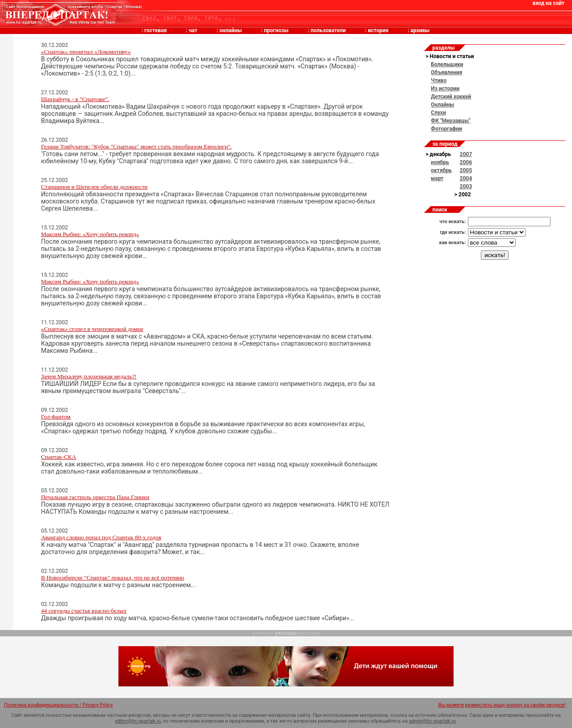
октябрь (441, 170)
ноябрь (440, 162)
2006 (466, 162)
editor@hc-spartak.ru (138, 721)
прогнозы (276, 30)
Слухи (438, 113)
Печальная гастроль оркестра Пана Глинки (95, 497)
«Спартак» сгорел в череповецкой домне (92, 329)
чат (193, 30)
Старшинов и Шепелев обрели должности (94, 187)
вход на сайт (549, 3)
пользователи (328, 30)
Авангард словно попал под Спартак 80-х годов (101, 537)
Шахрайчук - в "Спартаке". (75, 99)
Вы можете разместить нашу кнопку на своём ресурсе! (502, 705)
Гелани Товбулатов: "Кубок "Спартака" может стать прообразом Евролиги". (137, 146)
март (437, 178)
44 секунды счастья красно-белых (84, 611)
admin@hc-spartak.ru (432, 721)
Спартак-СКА (59, 457)
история (378, 30)
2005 (466, 170)
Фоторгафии (446, 129)
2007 (466, 154)
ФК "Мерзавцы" (451, 121)
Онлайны (442, 105)
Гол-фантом (56, 417)
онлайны (231, 30)
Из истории (445, 89)
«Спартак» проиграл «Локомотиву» (86, 52)
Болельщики (447, 64)
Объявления (446, 72)
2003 (466, 186)
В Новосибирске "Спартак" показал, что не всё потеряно (113, 578)
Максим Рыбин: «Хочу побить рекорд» (90, 234)
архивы (420, 30)
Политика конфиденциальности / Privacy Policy (59, 705)
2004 (466, 178)
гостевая (156, 30)
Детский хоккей (451, 97)
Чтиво (439, 80)
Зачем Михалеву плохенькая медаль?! (89, 376)
